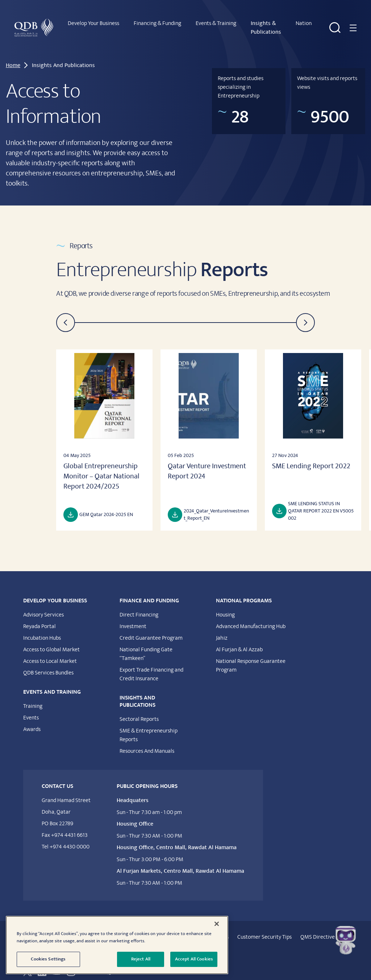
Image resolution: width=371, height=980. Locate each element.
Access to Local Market (50, 653)
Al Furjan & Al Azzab (239, 642)
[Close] (217, 924)
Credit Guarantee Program (151, 630)
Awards (32, 722)
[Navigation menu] (352, 24)
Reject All (141, 959)
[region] (117, 945)
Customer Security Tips (264, 929)
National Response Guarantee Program (251, 658)
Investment (133, 619)
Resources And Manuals (147, 743)
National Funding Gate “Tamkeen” (146, 646)
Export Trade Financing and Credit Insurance (151, 667)
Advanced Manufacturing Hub (251, 619)
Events (31, 710)
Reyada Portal (39, 619)
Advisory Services (43, 607)
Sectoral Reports (139, 711)
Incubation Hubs (42, 630)
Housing (225, 607)
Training (33, 698)
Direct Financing (139, 607)
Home (13, 58)
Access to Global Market (51, 642)
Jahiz (222, 630)
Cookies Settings (48, 959)
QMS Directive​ (318, 929)
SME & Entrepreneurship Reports (149, 727)
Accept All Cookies (194, 959)
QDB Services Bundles (48, 665)
